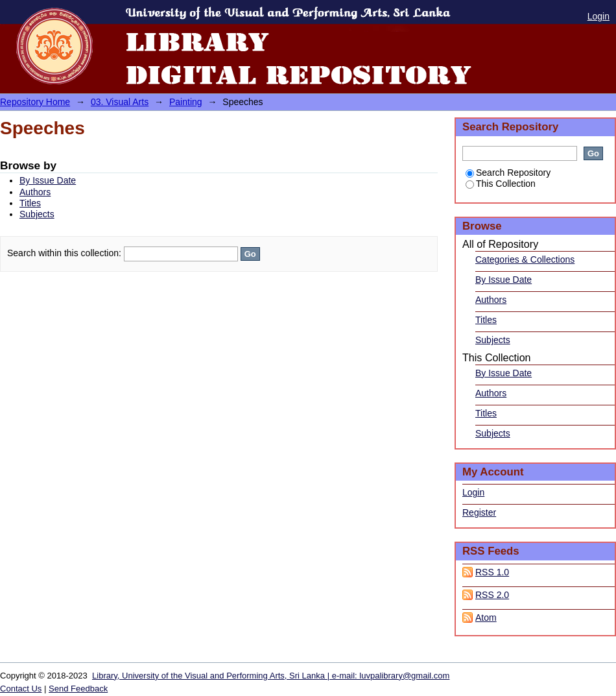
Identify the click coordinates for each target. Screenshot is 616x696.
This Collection (501, 184)
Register (479, 512)
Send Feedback (78, 689)
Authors (35, 192)
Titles (30, 203)
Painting (186, 102)
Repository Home (35, 102)
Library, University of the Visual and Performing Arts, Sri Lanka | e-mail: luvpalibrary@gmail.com (271, 676)
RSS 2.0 (492, 595)
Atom (486, 618)
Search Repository (508, 173)
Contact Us (21, 689)
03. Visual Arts (120, 102)
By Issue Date (48, 180)
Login (598, 16)
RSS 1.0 (492, 572)
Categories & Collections (525, 259)
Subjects (37, 214)
